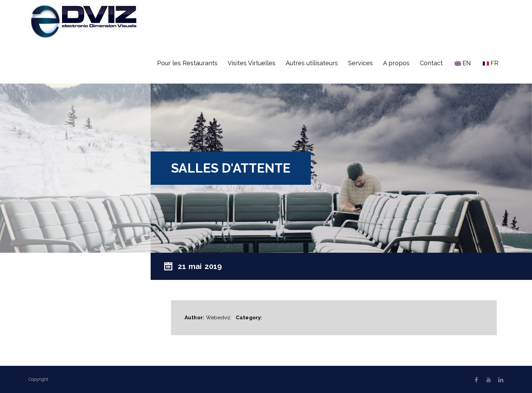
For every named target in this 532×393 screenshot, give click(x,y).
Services (360, 63)
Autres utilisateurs (312, 63)
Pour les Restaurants (187, 63)
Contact (431, 63)
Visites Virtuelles (252, 63)
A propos (396, 63)
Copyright (38, 379)
